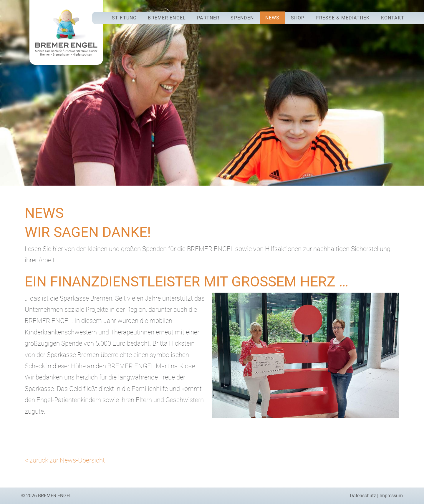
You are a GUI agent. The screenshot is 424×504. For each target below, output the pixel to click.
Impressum (391, 496)
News (272, 18)
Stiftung (124, 18)
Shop (298, 18)
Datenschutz (363, 496)
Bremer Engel (167, 18)
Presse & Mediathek (343, 18)
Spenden (242, 18)
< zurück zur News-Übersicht (65, 460)
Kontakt (393, 18)
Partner (208, 18)
